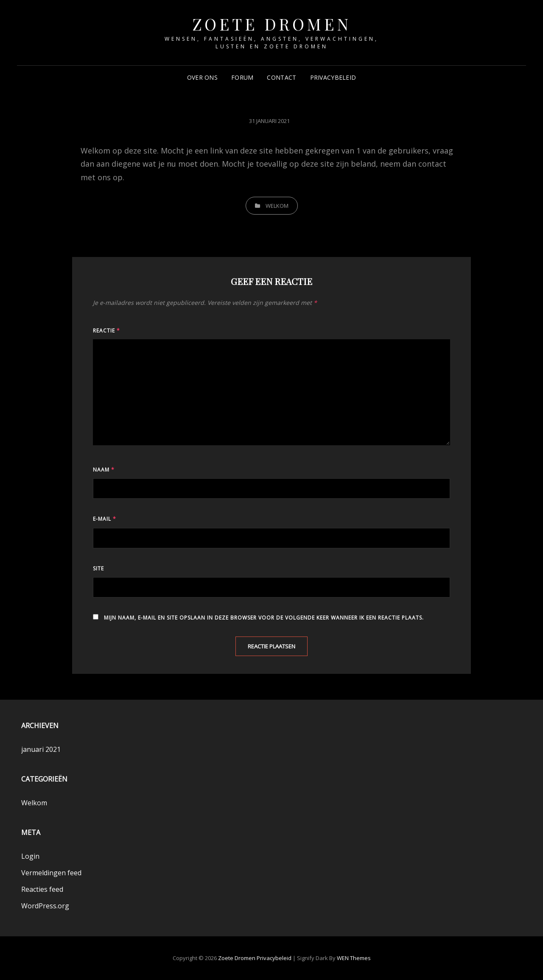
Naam (104, 470)
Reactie (106, 331)
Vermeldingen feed (51, 873)
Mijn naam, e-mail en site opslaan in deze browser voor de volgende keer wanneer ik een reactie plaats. (264, 618)
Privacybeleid (333, 77)
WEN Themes (354, 958)
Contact (281, 77)
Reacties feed (42, 889)
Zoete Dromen (272, 24)
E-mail (105, 519)
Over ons (202, 77)
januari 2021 (41, 749)
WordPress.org (45, 906)
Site (98, 568)
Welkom (277, 206)
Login (30, 856)
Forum (242, 77)
